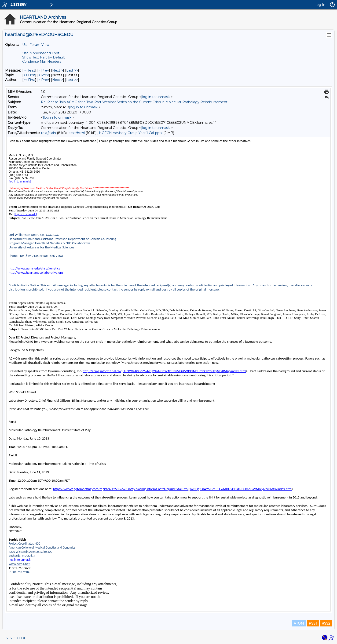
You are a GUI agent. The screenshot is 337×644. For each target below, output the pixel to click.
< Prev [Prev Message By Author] (44, 80)
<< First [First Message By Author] (29, 80)
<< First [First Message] (29, 70)
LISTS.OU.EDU (15, 638)
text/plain (48, 133)
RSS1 (313, 623)
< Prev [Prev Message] (44, 70)
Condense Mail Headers (42, 62)
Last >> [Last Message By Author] (72, 80)
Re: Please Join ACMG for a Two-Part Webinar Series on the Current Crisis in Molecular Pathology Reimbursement (134, 102)
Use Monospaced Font (41, 53)
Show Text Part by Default (44, 57)
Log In (320, 5)
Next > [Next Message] (58, 70)
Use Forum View (36, 45)
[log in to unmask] (156, 97)
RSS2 (326, 623)
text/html (77, 133)
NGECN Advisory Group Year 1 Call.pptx (131, 133)
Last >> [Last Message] (72, 70)
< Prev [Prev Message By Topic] (44, 75)
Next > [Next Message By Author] (58, 80)
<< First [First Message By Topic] (29, 75)
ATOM (299, 623)
